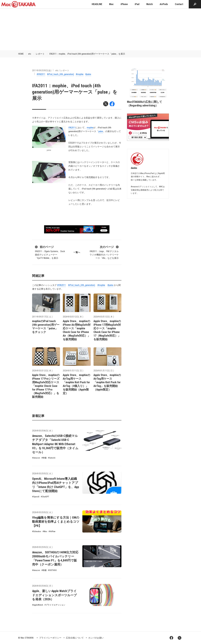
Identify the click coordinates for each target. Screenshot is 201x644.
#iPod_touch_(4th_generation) (61, 74)
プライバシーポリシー (50, 638)
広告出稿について (75, 638)
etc (30, 54)
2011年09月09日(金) (42, 70)
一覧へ (77, 252)
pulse (101, 131)
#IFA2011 (41, 74)
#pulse (88, 74)
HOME (21, 54)
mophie (90, 128)
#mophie (80, 74)
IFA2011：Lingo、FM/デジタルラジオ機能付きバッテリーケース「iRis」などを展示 (104, 252)
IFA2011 (72, 128)
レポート (40, 54)
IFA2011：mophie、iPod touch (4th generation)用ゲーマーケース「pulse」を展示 (87, 54)
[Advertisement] (100, 29)
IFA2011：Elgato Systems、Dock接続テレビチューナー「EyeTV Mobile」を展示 (50, 252)
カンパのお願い (96, 638)
